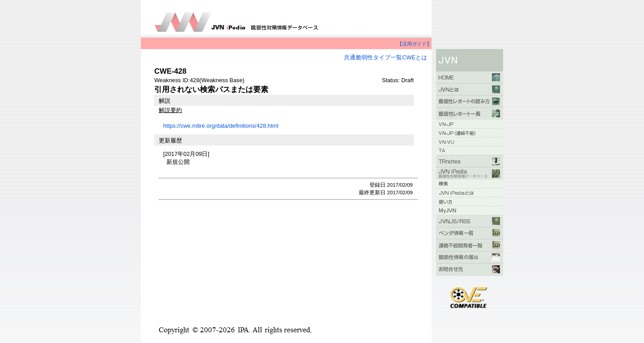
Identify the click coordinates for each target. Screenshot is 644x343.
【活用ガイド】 (414, 44)
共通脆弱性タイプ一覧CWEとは (386, 57)
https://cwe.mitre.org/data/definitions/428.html (221, 126)
